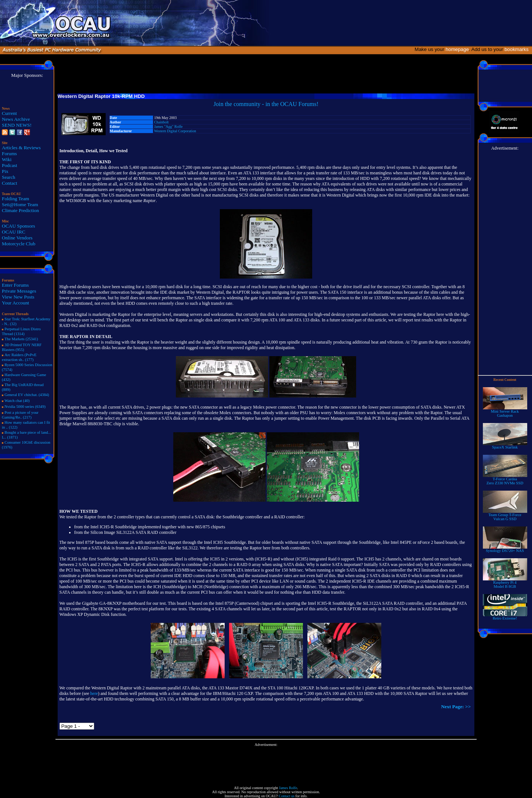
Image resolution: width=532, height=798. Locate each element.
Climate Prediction (20, 210)
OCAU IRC (13, 232)
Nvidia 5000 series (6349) (25, 407)
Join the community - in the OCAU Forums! (266, 104)
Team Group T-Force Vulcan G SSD (505, 515)
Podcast (9, 165)
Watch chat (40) (17, 401)
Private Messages (19, 291)
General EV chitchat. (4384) (27, 395)
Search (8, 177)
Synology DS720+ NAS (505, 549)
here (94, 693)
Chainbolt (161, 122)
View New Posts (18, 297)
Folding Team (16, 199)
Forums (9, 154)
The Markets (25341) (21, 339)
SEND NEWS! (17, 125)
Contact (9, 183)
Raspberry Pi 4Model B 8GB (505, 583)
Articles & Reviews (21, 148)
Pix (5, 171)
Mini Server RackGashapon (505, 412)
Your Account (16, 303)
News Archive (16, 119)
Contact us (287, 796)
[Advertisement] (266, 763)
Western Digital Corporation (175, 131)
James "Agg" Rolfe (168, 127)
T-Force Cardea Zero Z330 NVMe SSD (505, 479)
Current (9, 113)
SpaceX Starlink (505, 446)
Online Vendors (17, 238)
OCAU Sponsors (18, 226)
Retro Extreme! (505, 617)
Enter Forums (15, 285)
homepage (457, 49)
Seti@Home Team (20, 204)
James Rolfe (288, 788)
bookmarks (518, 49)
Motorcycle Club (19, 244)
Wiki (7, 159)
